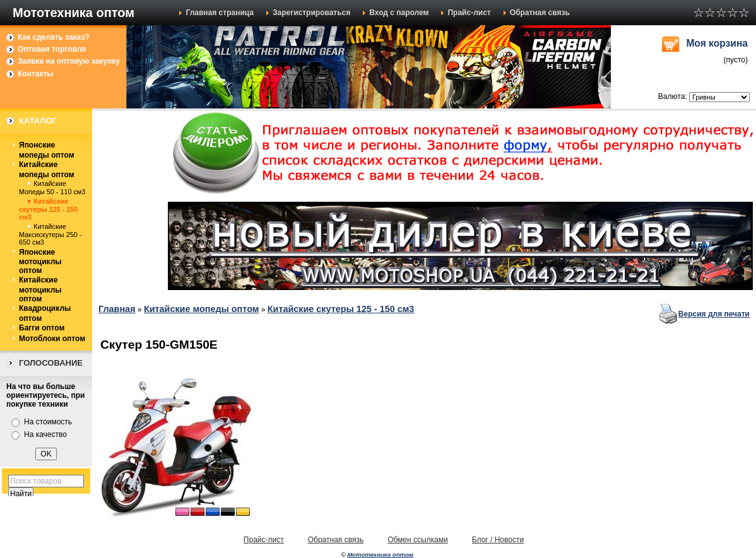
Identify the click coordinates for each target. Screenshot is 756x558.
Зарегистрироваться (311, 13)
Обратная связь (540, 13)
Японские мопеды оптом (47, 150)
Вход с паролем (399, 13)
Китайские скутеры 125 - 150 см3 (48, 209)
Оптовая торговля (52, 49)
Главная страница (220, 13)
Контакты (36, 74)
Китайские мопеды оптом (47, 170)
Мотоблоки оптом (52, 339)
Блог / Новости (498, 540)
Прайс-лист (469, 13)
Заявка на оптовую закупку (69, 61)
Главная (117, 309)
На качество (45, 434)
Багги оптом (42, 328)
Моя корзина (717, 43)
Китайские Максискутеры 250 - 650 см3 (50, 234)
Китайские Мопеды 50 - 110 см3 (52, 188)
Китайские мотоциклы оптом (40, 289)
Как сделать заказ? (54, 37)
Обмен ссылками (418, 540)
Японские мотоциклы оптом (40, 262)
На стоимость (48, 422)
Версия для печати (714, 314)
